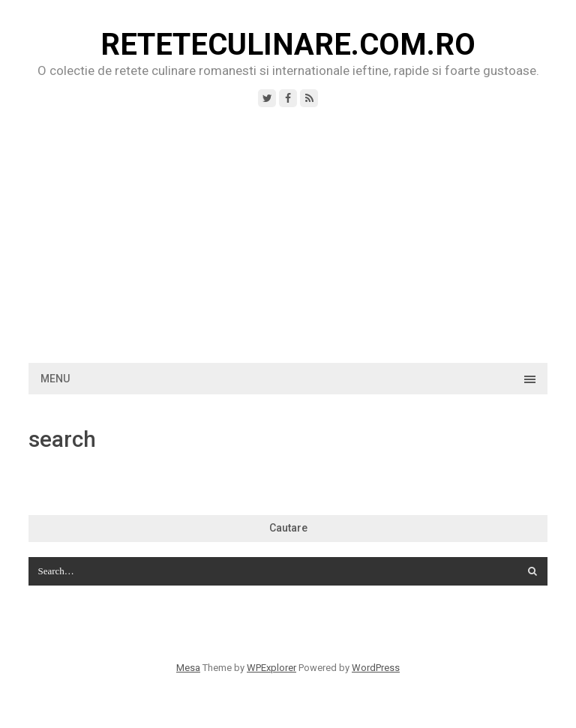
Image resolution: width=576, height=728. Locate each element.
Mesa (188, 668)
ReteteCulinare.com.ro (288, 45)
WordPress (376, 668)
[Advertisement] (288, 235)
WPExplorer (271, 668)
